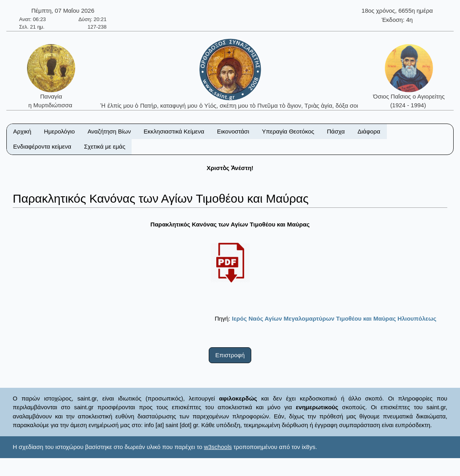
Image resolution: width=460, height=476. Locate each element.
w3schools (218, 447)
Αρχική (22, 131)
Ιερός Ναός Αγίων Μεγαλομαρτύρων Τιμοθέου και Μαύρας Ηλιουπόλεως (334, 318)
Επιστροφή (230, 355)
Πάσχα (336, 131)
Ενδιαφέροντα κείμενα (42, 146)
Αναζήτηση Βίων (109, 131)
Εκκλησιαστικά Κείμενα (174, 131)
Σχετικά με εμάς (105, 146)
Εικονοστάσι (233, 131)
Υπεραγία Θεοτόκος (288, 131)
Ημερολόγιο (60, 131)
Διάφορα (369, 131)
